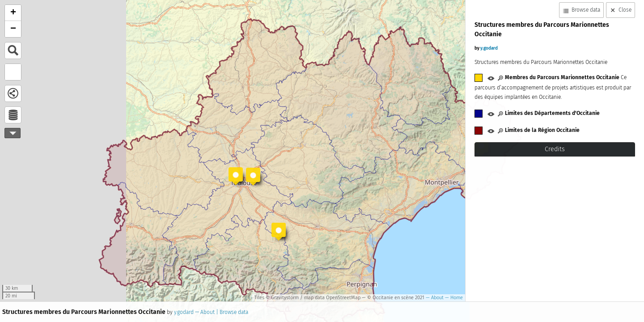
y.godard (184, 312)
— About (434, 298)
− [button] (13, 29)
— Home (453, 298)
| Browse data (231, 312)
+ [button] (13, 13)
